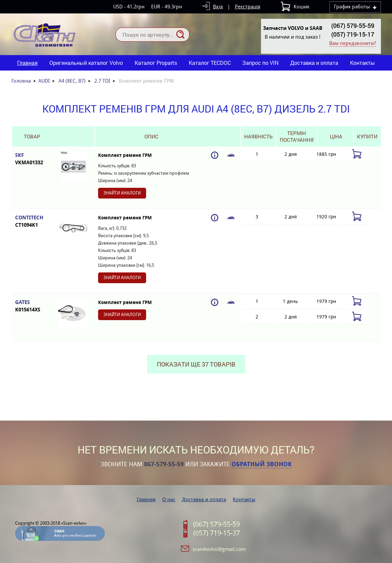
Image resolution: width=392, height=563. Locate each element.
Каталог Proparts (156, 63)
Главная (27, 63)
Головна (21, 81)
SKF (32, 159)
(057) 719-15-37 (216, 533)
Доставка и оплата (314, 63)
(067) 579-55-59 (353, 26)
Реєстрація (248, 7)
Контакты (362, 63)
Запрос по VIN (260, 63)
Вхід (218, 7)
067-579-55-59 (164, 464)
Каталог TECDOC (210, 63)
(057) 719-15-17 (353, 34)
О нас (169, 499)
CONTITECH (32, 222)
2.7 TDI (102, 81)
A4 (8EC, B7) (72, 81)
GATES (32, 306)
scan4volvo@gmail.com (219, 549)
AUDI (44, 81)
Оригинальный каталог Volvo (86, 63)
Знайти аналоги (122, 193)
